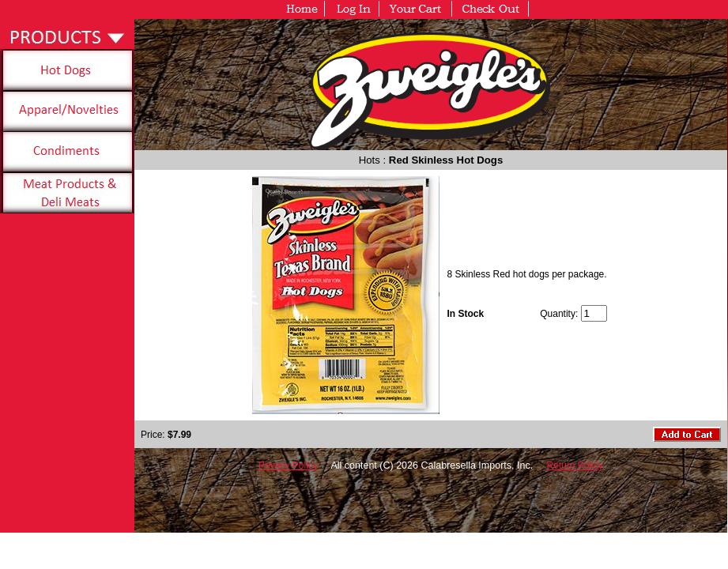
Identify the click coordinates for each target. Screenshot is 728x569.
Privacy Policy (288, 465)
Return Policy (575, 465)
